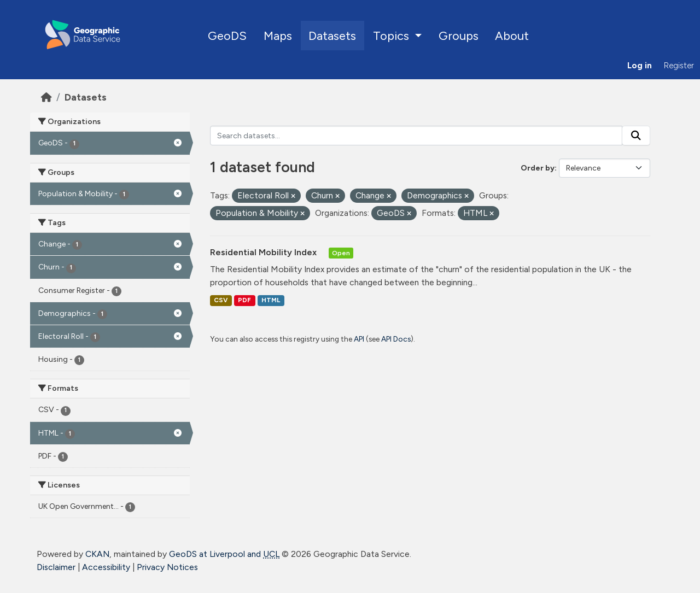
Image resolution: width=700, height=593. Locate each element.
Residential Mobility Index (264, 252)
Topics (392, 36)
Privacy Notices (167, 567)
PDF (244, 300)
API (359, 339)
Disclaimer (56, 567)
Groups (459, 36)
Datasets (332, 36)
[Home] (46, 97)
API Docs (396, 339)
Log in (640, 66)
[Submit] (636, 136)
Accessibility (106, 567)
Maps (278, 36)
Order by (538, 168)
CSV (221, 300)
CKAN (97, 554)
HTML (271, 300)
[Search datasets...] (416, 136)
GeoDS (227, 36)
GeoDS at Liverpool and (224, 554)
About (512, 36)
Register (679, 66)
